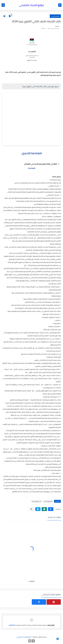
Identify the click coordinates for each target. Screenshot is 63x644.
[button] (51, 509)
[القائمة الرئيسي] (60, 5)
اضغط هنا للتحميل (32, 153)
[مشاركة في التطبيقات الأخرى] (31, 509)
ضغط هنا (31, 168)
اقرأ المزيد (12, 625)
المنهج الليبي (55, 16)
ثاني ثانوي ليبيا (36, 501)
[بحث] (3, 5)
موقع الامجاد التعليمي (31, 5)
